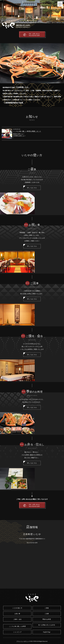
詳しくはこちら (32, 188)
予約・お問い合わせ (34, 35)
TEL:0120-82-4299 (32, 543)
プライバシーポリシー (23, 641)
